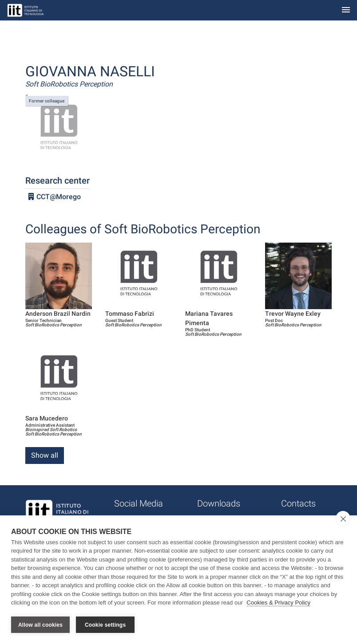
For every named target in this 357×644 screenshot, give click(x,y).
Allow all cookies (40, 625)
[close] (343, 519)
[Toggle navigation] (346, 10)
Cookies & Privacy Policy (278, 603)
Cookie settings (105, 625)
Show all (45, 455)
